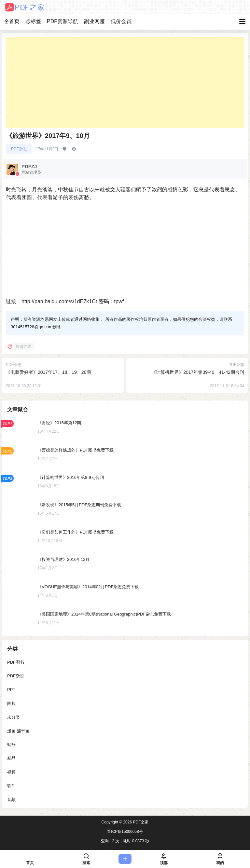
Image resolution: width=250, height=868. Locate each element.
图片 (11, 704)
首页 (12, 21)
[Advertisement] (125, 82)
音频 (11, 800)
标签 (33, 21)
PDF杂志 (19, 149)
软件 (11, 786)
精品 (11, 758)
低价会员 (121, 21)
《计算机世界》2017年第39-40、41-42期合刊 (198, 372)
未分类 (14, 717)
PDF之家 (140, 822)
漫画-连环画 (18, 731)
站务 (11, 745)
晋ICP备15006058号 (125, 832)
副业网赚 (94, 21)
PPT (11, 690)
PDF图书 (16, 662)
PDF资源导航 (62, 21)
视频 (11, 772)
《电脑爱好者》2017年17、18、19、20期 (48, 372)
